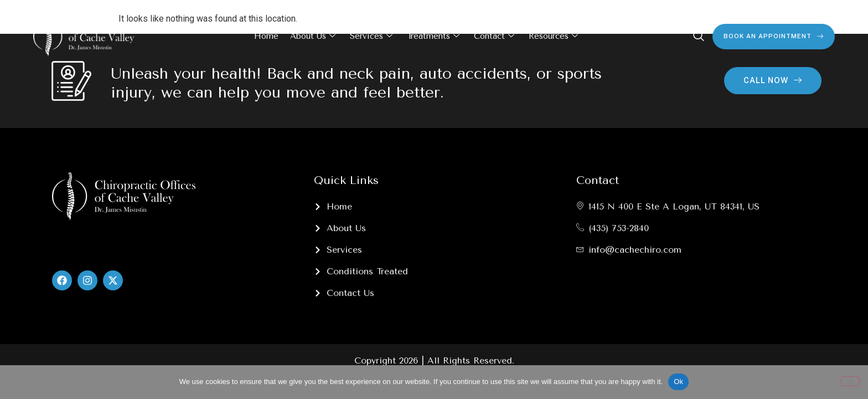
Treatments (433, 37)
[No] (850, 381)
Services (371, 37)
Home (267, 36)
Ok (678, 382)
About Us (313, 37)
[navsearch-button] (699, 37)
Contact (494, 37)
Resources (553, 37)
